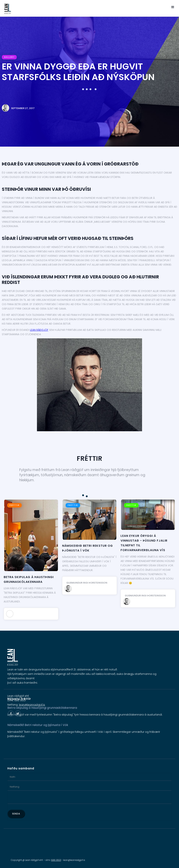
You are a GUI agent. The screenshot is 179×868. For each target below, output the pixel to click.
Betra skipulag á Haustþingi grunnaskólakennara (29, 579)
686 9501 (56, 860)
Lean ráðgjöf (39, 330)
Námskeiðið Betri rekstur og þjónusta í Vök (87, 548)
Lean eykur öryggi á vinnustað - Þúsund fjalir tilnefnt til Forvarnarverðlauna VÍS (144, 543)
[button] (173, 7)
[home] (6, 9)
